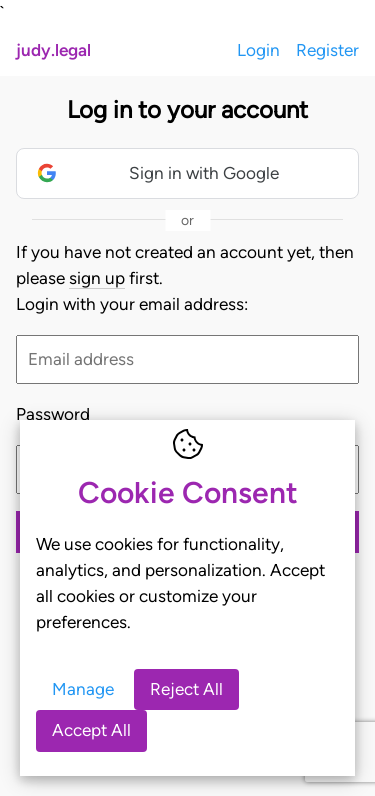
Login (258, 50)
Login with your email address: (132, 304)
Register (327, 50)
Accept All (91, 730)
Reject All (186, 689)
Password (53, 414)
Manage (83, 689)
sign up (97, 278)
